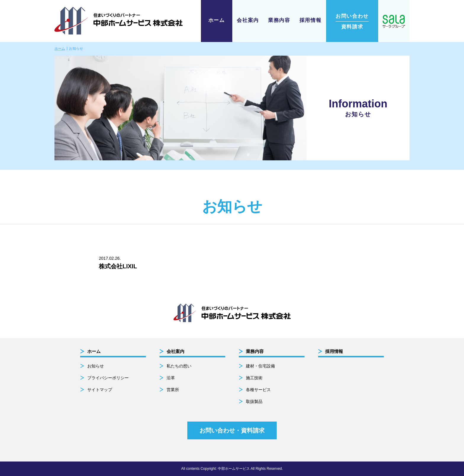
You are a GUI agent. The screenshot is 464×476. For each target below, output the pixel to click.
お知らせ (96, 366)
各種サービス (258, 390)
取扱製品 (254, 401)
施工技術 (254, 378)
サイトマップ (100, 390)
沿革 (171, 378)
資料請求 (352, 21)
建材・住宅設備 (260, 366)
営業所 (173, 390)
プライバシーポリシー (108, 378)
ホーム (217, 20)
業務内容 (279, 20)
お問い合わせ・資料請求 (232, 430)
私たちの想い (179, 366)
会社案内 (248, 20)
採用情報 (311, 20)
